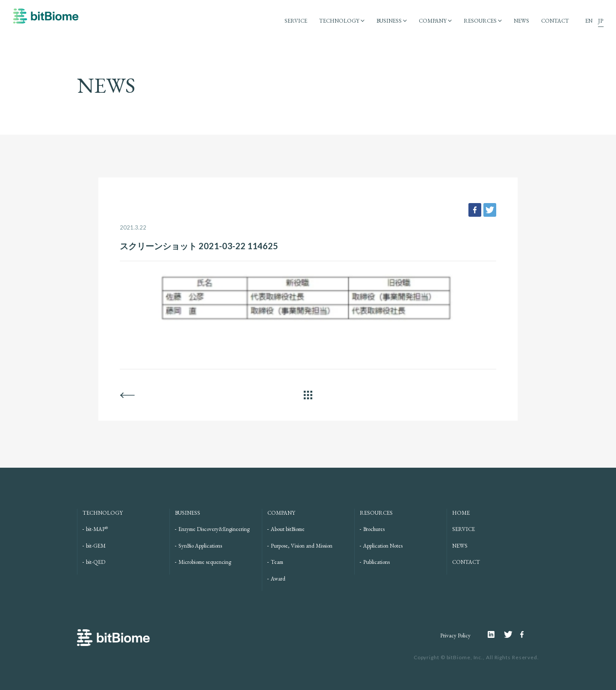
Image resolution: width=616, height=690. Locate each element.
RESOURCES (480, 21)
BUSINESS (389, 21)
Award (278, 579)
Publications (376, 562)
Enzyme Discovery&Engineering (214, 529)
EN (589, 21)
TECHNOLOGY (339, 21)
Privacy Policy (455, 635)
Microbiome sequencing (205, 562)
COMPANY (433, 21)
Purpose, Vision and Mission (302, 546)
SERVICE (296, 21)
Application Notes (383, 546)
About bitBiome (288, 529)
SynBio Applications (200, 546)
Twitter (512, 634)
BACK (127, 395)
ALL (308, 395)
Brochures (374, 529)
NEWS (521, 21)
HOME (461, 513)
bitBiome (46, 20)
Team (277, 562)
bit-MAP (97, 529)
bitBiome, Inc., (466, 657)
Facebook (523, 634)
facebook (475, 210)
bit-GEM (96, 546)
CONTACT (555, 21)
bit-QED (96, 562)
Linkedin (496, 634)
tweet (490, 210)
